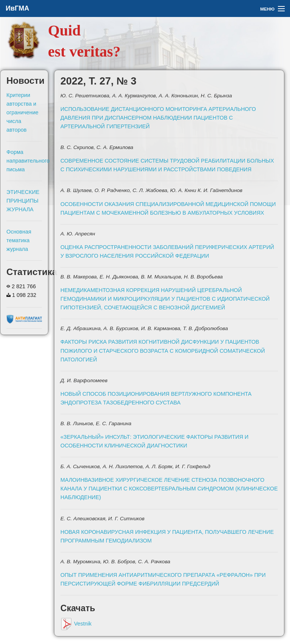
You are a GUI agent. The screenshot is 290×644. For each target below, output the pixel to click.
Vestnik (76, 624)
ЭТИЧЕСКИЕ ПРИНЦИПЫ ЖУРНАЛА (23, 201)
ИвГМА (17, 8)
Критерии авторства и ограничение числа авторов (22, 112)
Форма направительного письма (28, 161)
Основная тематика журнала (19, 240)
